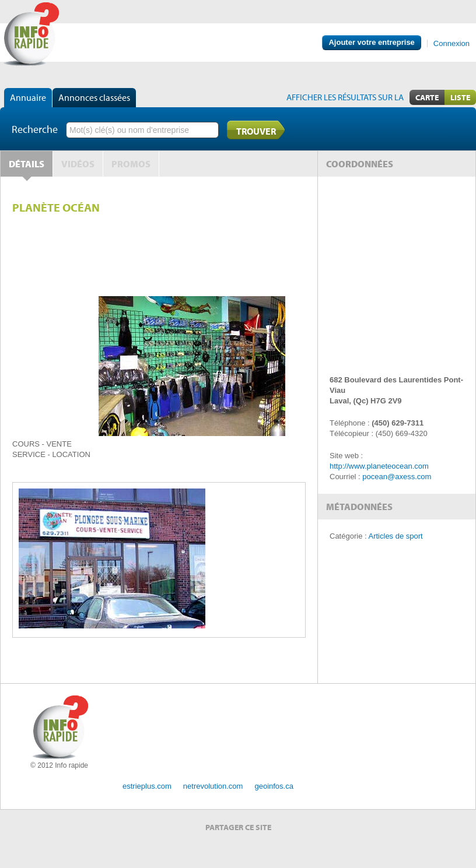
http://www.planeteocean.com (379, 466)
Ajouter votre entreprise (371, 42)
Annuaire (28, 97)
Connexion (452, 43)
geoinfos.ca (274, 786)
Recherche (35, 129)
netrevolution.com (213, 786)
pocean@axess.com (397, 477)
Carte (427, 97)
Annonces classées (94, 97)
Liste (460, 97)
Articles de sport (396, 536)
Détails (27, 164)
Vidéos (78, 164)
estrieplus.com (147, 786)
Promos (131, 164)
